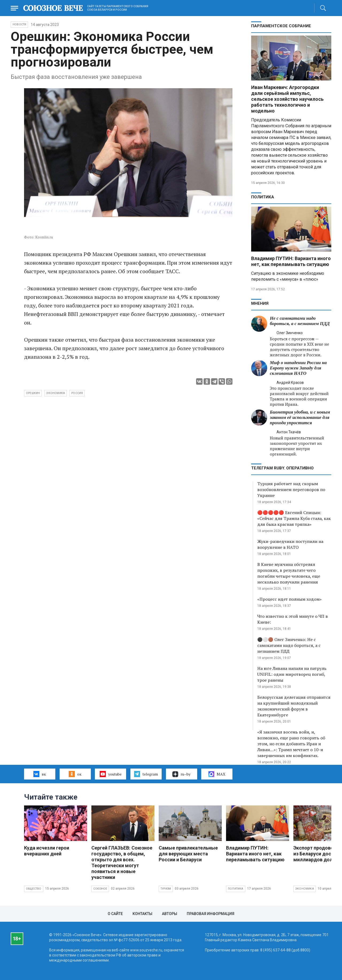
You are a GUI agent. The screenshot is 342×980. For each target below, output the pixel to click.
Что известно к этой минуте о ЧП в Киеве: (293, 619)
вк (40, 774)
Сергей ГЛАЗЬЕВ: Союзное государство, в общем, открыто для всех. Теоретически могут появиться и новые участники (122, 863)
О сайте (115, 914)
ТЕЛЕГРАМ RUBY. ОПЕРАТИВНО (282, 468)
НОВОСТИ (19, 24)
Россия (77, 393)
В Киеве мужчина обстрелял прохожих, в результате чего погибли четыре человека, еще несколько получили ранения (289, 573)
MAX (217, 774)
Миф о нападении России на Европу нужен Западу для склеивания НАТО (298, 368)
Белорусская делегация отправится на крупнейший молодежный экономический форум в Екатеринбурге (294, 706)
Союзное (100, 889)
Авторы (170, 914)
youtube (110, 774)
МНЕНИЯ (260, 303)
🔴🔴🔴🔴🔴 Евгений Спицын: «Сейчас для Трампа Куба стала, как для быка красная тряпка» (294, 518)
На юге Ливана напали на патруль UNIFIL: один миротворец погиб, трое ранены (292, 674)
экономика (56, 393)
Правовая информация (211, 914)
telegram (146, 774)
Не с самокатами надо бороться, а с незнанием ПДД (300, 321)
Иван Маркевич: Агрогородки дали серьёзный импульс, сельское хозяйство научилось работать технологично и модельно (287, 99)
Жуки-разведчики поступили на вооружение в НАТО (290, 544)
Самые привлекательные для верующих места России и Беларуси (188, 854)
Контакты (142, 914)
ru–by (181, 774)
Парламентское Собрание (281, 26)
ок (75, 774)
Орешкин (33, 393)
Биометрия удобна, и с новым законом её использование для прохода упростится (300, 417)
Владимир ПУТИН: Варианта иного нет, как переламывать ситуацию (291, 261)
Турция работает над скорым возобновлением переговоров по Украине (291, 489)
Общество (34, 889)
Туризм (166, 889)
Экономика (305, 889)
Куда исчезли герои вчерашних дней (47, 851)
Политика (263, 197)
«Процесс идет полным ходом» (289, 599)
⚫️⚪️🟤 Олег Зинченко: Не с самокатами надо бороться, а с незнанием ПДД (289, 645)
